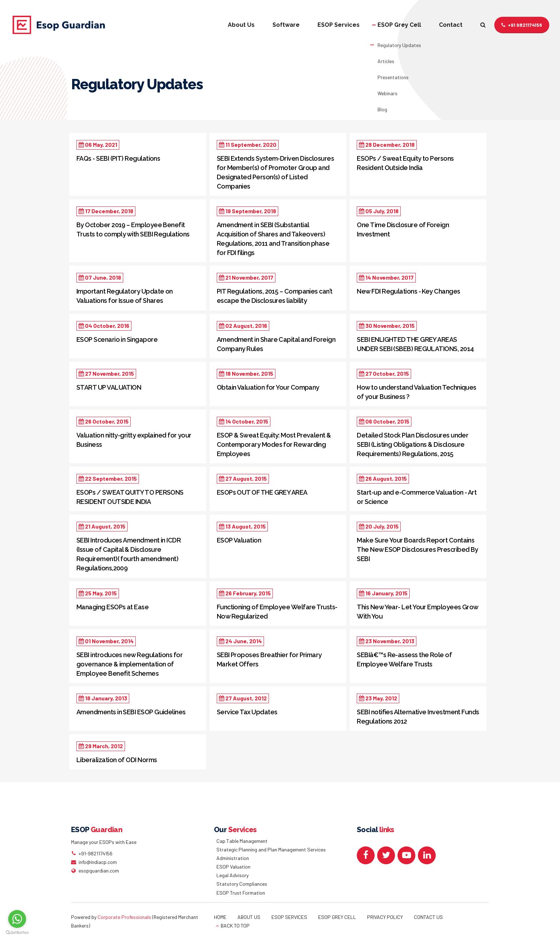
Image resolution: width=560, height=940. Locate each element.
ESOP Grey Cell (399, 25)
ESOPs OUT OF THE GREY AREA (262, 492)
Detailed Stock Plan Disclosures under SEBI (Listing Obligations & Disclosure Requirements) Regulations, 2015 (412, 444)
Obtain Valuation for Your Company (268, 387)
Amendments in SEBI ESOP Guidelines (131, 712)
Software (286, 25)
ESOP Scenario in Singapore (117, 339)
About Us (241, 25)
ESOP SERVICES (289, 917)
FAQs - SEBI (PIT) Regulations (118, 158)
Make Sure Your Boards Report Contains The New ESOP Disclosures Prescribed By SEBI (417, 549)
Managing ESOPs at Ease (112, 607)
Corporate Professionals (124, 917)
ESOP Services (339, 25)
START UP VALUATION (109, 387)
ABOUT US (249, 917)
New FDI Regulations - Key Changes (408, 291)
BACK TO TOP (235, 926)
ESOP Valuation (239, 540)
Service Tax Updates (247, 712)
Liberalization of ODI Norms (117, 760)
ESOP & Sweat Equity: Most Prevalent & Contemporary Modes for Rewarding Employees (274, 444)
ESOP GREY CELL (337, 917)
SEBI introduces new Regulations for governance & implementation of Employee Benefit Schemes (129, 664)
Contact (451, 25)
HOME (220, 917)
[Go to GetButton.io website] (17, 933)
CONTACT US (428, 917)
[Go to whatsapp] (17, 919)
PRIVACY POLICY (385, 917)
